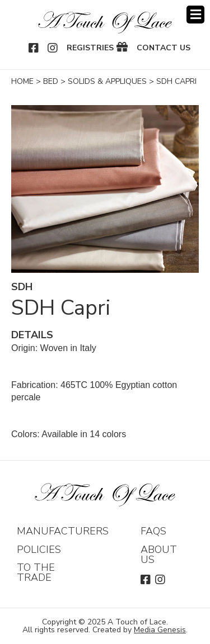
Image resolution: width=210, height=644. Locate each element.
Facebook (34, 48)
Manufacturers (63, 531)
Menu (195, 15)
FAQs (153, 531)
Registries (90, 48)
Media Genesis (160, 630)
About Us (159, 555)
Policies (39, 550)
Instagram (53, 48)
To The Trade (36, 572)
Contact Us (164, 48)
